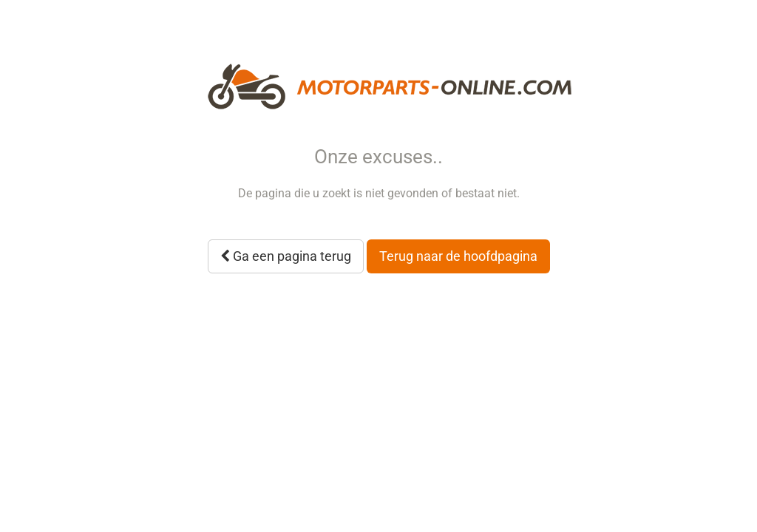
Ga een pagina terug (286, 256)
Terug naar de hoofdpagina (458, 256)
